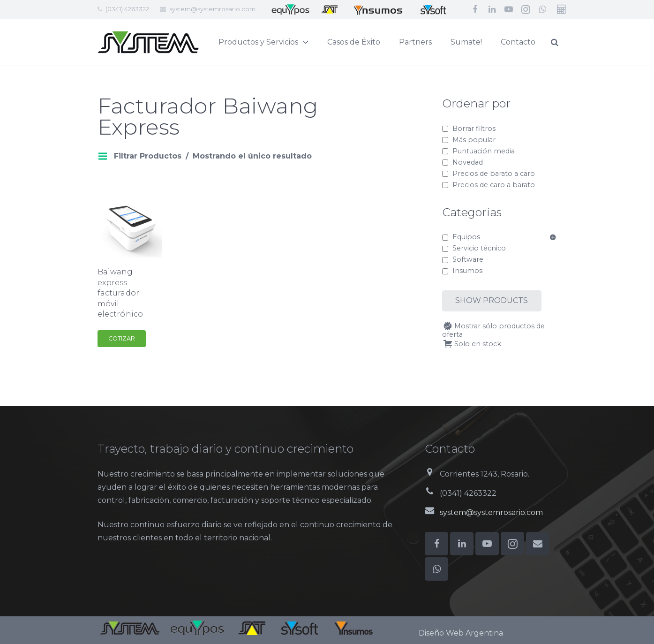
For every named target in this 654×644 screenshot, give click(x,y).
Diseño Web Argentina (461, 633)
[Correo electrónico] (538, 544)
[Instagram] (526, 9)
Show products (492, 300)
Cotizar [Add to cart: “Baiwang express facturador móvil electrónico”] (122, 338)
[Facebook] (475, 9)
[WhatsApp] (542, 9)
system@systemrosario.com (212, 9)
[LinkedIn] (492, 9)
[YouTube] (509, 9)
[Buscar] (575, 42)
